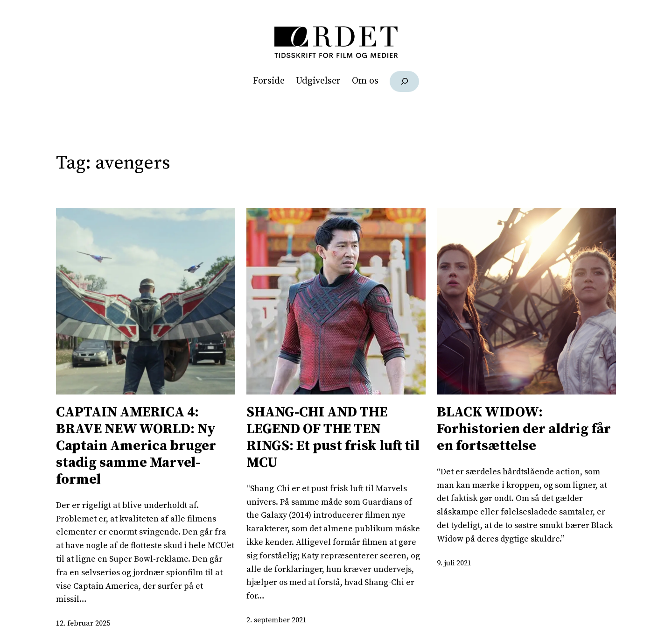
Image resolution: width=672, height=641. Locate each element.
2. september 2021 (276, 620)
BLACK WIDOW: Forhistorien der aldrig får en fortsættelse (524, 429)
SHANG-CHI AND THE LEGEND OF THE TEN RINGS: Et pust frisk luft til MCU (333, 437)
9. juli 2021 (454, 563)
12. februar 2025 (83, 623)
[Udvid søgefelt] (404, 81)
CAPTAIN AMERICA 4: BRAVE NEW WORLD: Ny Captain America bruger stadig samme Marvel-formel (136, 446)
